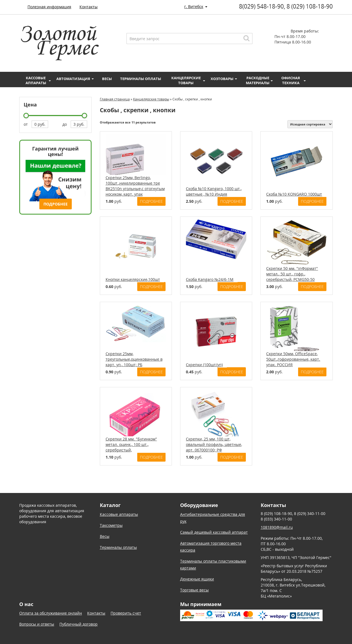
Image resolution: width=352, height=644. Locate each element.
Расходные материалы (259, 80)
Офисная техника (294, 80)
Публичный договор (79, 624)
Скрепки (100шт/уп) (204, 365)
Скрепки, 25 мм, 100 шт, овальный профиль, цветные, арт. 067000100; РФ (214, 444)
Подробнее (56, 204)
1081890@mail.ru (277, 527)
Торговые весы (194, 590)
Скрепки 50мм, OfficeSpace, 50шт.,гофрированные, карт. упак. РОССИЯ (293, 359)
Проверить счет (126, 613)
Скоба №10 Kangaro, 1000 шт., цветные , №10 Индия (214, 191)
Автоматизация (75, 79)
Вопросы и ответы (37, 624)
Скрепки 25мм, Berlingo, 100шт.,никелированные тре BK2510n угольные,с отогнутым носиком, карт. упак (135, 186)
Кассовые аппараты (38, 80)
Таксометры (111, 525)
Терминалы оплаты (141, 79)
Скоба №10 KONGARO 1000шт (294, 194)
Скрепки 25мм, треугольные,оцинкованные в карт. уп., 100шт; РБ (134, 359)
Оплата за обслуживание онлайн (51, 613)
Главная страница (115, 99)
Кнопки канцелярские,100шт (133, 279)
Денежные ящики (197, 579)
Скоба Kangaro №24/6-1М (210, 279)
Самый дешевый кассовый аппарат (214, 532)
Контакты (89, 7)
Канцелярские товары (188, 80)
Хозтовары (224, 79)
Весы (107, 79)
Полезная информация (49, 7)
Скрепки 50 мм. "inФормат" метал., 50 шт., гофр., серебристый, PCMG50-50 (292, 274)
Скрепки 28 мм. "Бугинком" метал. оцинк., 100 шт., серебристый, (131, 444)
